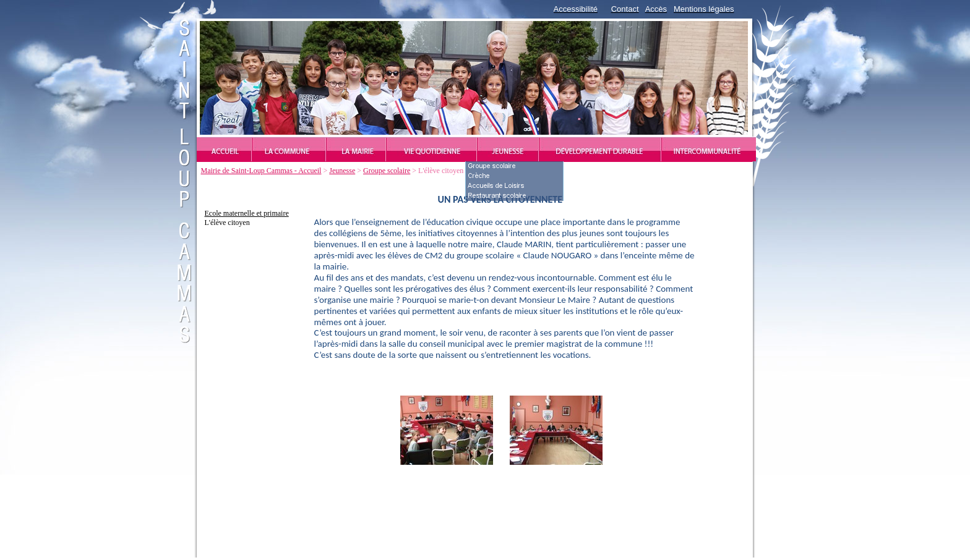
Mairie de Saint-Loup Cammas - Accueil (261, 171)
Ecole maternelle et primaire (247, 213)
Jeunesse (342, 171)
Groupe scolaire (387, 171)
